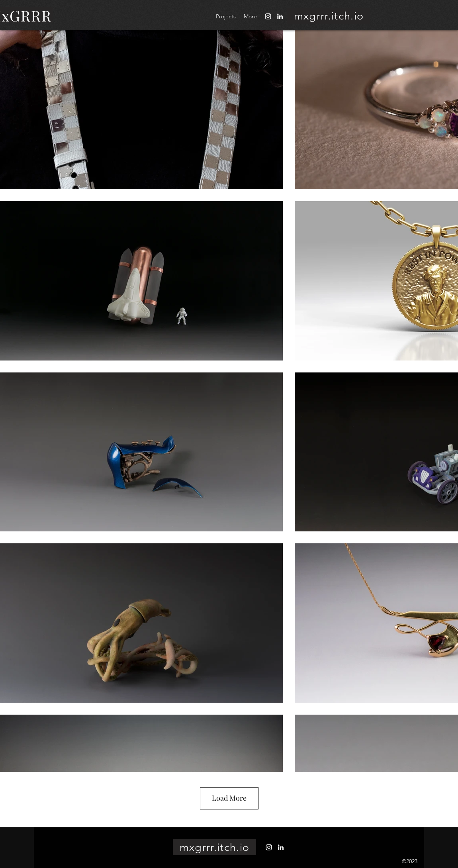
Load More (229, 798)
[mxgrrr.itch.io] (329, 16)
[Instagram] (268, 16)
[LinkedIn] (280, 16)
